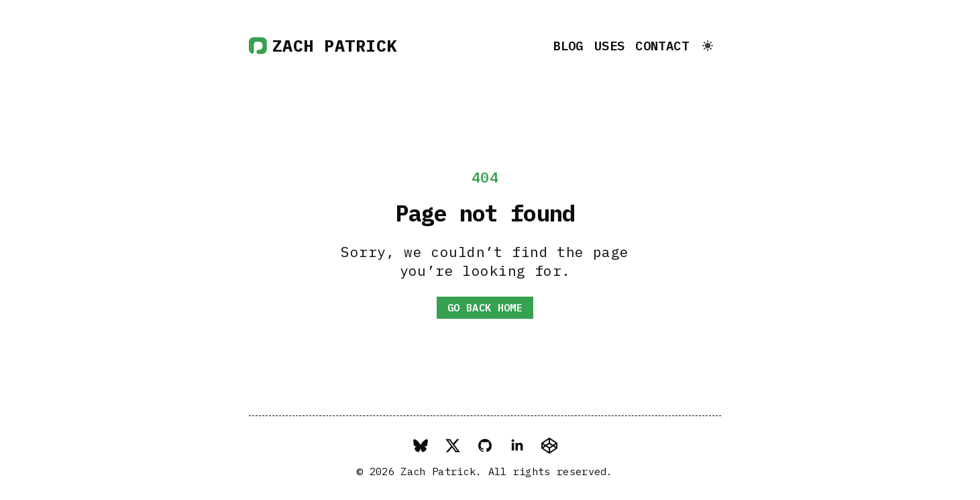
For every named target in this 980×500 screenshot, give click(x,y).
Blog (568, 45)
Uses (610, 45)
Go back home (485, 307)
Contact (662, 45)
